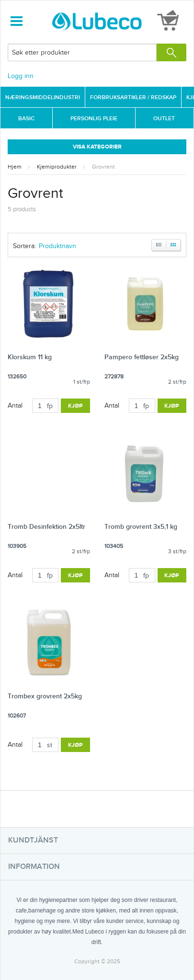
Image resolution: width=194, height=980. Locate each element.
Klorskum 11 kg (30, 357)
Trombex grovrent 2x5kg (45, 696)
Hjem (15, 167)
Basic (26, 119)
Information (34, 867)
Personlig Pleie (94, 119)
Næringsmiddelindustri (43, 97)
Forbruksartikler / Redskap (133, 97)
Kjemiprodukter (57, 167)
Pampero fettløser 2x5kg (142, 357)
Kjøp (75, 406)
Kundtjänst (33, 840)
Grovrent (103, 167)
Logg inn (21, 76)
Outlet (164, 119)
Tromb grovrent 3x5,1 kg (141, 527)
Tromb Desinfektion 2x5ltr (46, 527)
